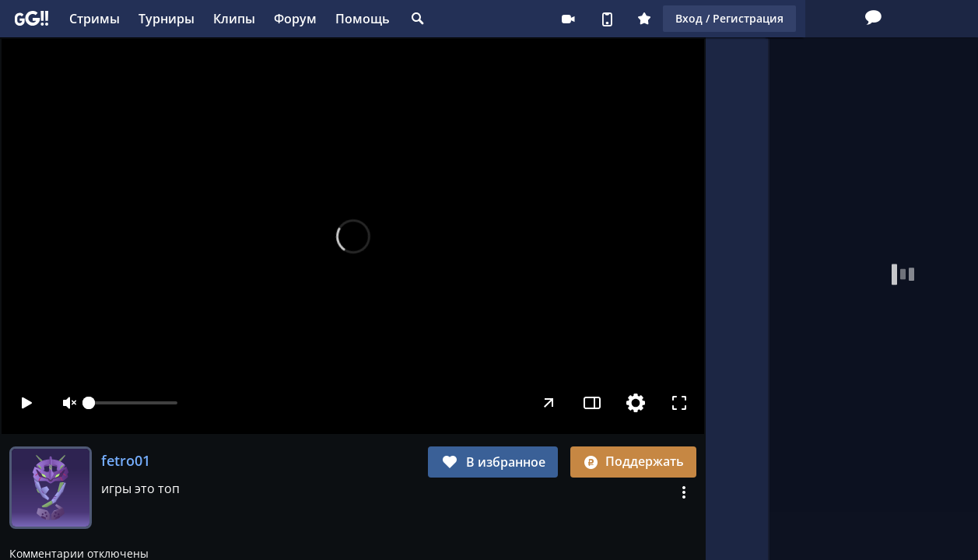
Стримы (95, 19)
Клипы (234, 19)
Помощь (363, 19)
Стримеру (469, 19)
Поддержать (633, 461)
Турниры (167, 19)
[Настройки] (636, 403)
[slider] (133, 403)
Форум (295, 19)
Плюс (545, 19)
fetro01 (126, 460)
